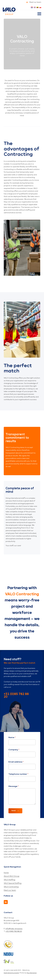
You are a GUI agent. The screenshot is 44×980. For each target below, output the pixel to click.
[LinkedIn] (6, 902)
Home (6, 873)
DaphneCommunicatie (11, 973)
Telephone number (18, 774)
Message (14, 786)
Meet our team (10, 890)
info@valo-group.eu (14, 929)
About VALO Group (12, 876)
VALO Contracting (11, 887)
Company (14, 750)
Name (12, 738)
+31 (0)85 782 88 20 (16, 695)
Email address (16, 762)
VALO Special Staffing (13, 883)
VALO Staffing (9, 880)
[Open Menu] (39, 14)
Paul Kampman (32, 973)
